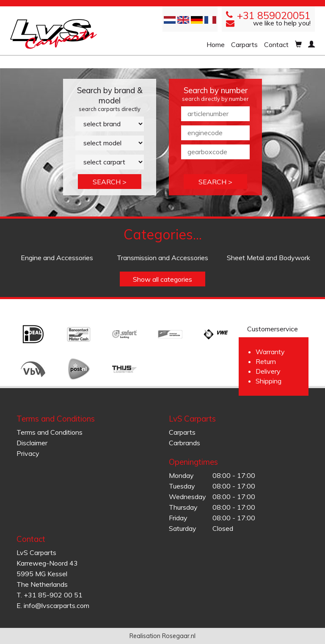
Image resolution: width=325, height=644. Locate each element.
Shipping (269, 381)
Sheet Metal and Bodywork (269, 258)
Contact (276, 44)
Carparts (244, 44)
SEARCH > (110, 182)
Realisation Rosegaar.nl (162, 636)
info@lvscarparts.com (56, 605)
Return (266, 361)
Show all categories (162, 279)
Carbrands (185, 443)
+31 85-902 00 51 (53, 595)
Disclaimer (32, 443)
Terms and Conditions (50, 432)
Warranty (270, 352)
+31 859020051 (274, 15)
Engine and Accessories (57, 258)
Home (216, 44)
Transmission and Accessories (162, 258)
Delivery (268, 371)
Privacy (28, 453)
